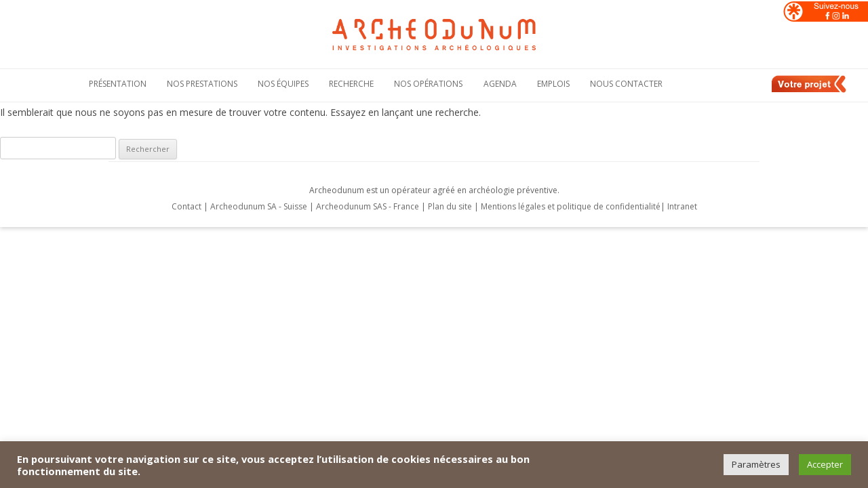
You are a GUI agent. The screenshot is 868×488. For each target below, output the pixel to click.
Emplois (553, 84)
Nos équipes (283, 84)
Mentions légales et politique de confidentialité (571, 206)
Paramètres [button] (756, 464)
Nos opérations (428, 84)
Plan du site (451, 206)
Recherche (351, 84)
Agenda (500, 84)
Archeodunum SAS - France (368, 206)
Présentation (118, 84)
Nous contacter (626, 84)
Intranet (682, 206)
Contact (186, 206)
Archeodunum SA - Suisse (259, 206)
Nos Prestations (202, 84)
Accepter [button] (825, 464)
